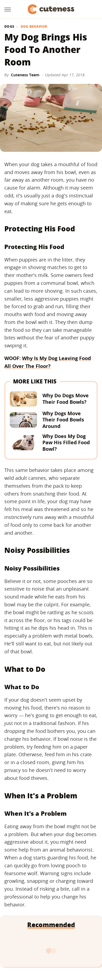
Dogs (9, 27)
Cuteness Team (25, 75)
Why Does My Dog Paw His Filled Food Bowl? (66, 442)
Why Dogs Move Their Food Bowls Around (63, 420)
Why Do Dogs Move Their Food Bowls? (66, 398)
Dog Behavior (34, 27)
